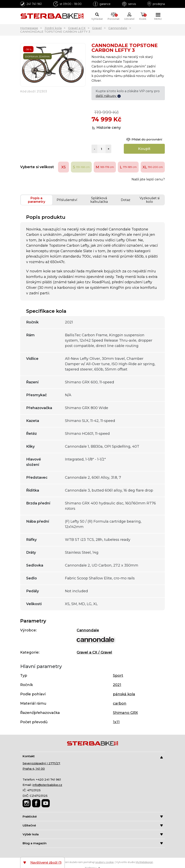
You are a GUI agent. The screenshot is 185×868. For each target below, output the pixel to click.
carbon (120, 703)
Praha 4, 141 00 (34, 769)
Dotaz (126, 200)
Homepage (29, 28)
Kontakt (93, 756)
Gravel (97, 28)
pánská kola (124, 694)
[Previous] (27, 65)
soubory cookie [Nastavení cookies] (104, 862)
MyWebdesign (144, 862)
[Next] (79, 65)
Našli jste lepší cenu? (148, 179)
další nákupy (108, 96)
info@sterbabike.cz (47, 785)
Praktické (93, 816)
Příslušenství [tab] (67, 200)
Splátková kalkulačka (99, 200)
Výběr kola (93, 834)
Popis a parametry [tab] (37, 200)
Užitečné (93, 825)
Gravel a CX (77, 28)
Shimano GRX (125, 713)
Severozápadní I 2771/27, (41, 763)
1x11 (116, 722)
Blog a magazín (93, 843)
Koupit (144, 149)
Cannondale (118, 28)
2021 (117, 685)
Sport (118, 676)
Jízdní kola (53, 28)
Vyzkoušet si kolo (150, 200)
